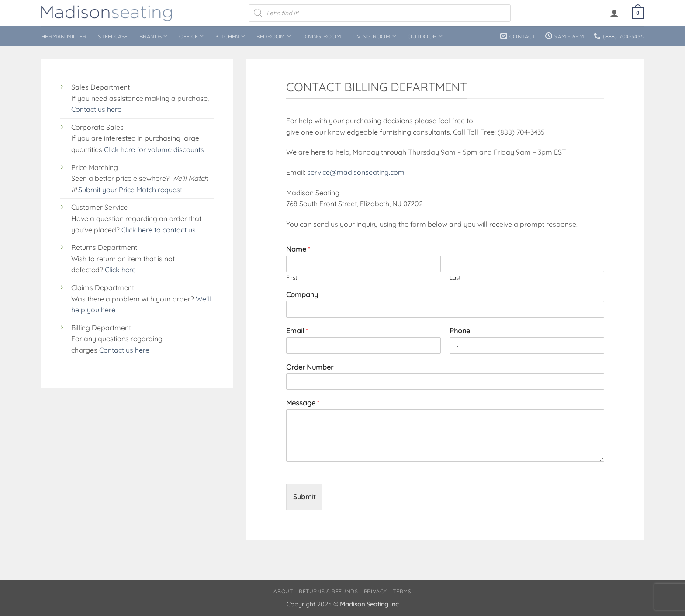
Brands (154, 36)
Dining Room (322, 36)
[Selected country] (456, 346)
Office (192, 36)
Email (297, 331)
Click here (120, 270)
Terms (402, 591)
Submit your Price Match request (130, 190)
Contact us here (96, 109)
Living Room (374, 36)
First (292, 277)
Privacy (375, 591)
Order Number (310, 367)
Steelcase (113, 36)
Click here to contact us (159, 230)
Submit (304, 497)
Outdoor (425, 36)
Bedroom (274, 36)
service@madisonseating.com (356, 172)
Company (302, 294)
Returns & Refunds (328, 591)
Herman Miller (64, 36)
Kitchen (230, 36)
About (283, 591)
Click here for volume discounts (154, 149)
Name (298, 249)
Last (455, 277)
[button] (614, 13)
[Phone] (527, 346)
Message (303, 403)
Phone (460, 331)
